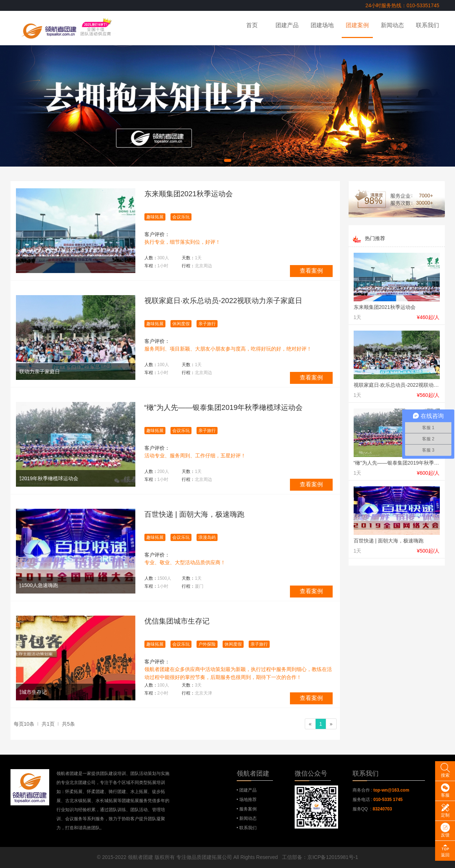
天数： (192, 258)
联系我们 (427, 25)
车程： (157, 266)
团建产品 (287, 25)
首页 (252, 25)
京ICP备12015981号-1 (333, 857)
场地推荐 (248, 800)
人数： (157, 258)
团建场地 (322, 25)
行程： (197, 266)
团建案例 (357, 25)
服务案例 (248, 809)
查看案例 (311, 271)
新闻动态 (392, 25)
